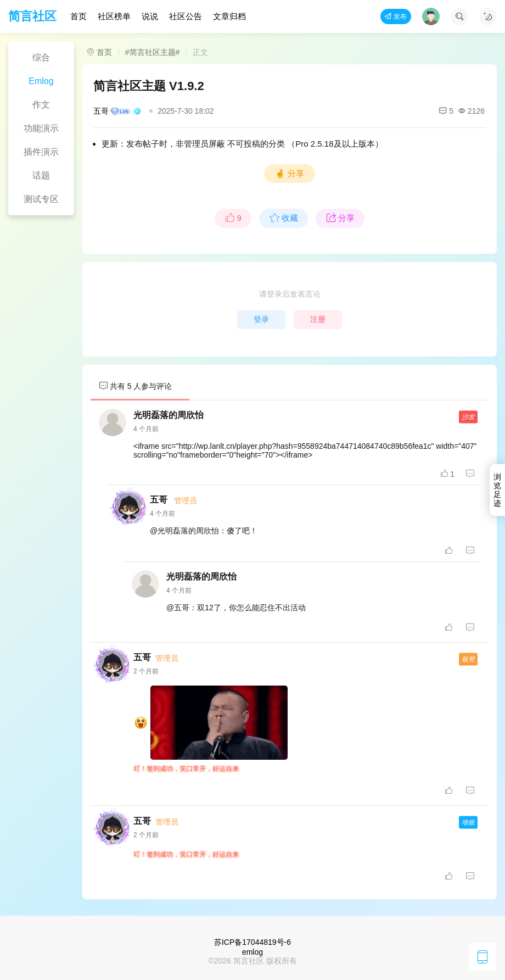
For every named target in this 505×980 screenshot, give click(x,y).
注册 (318, 319)
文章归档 (229, 16)
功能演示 (41, 128)
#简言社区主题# (153, 52)
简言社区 (32, 16)
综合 (41, 57)
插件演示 (41, 152)
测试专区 (41, 199)
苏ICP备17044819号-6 (252, 942)
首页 (78, 16)
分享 (340, 218)
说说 (150, 16)
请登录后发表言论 (290, 294)
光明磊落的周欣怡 (169, 415)
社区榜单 (114, 16)
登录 (261, 319)
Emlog (41, 81)
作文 (41, 105)
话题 (41, 176)
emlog (252, 952)
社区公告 (186, 16)
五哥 (117, 111)
